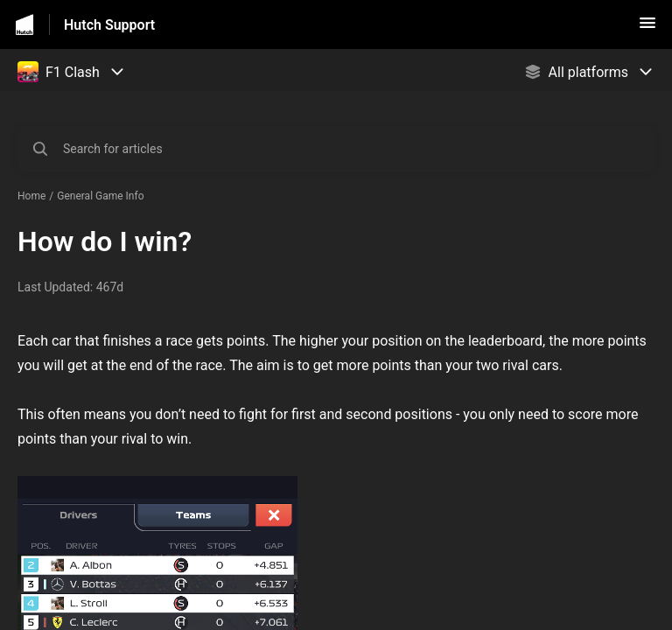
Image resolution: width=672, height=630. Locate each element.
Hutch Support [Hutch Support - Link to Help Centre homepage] (109, 25)
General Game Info (100, 196)
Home (31, 196)
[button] (647, 28)
